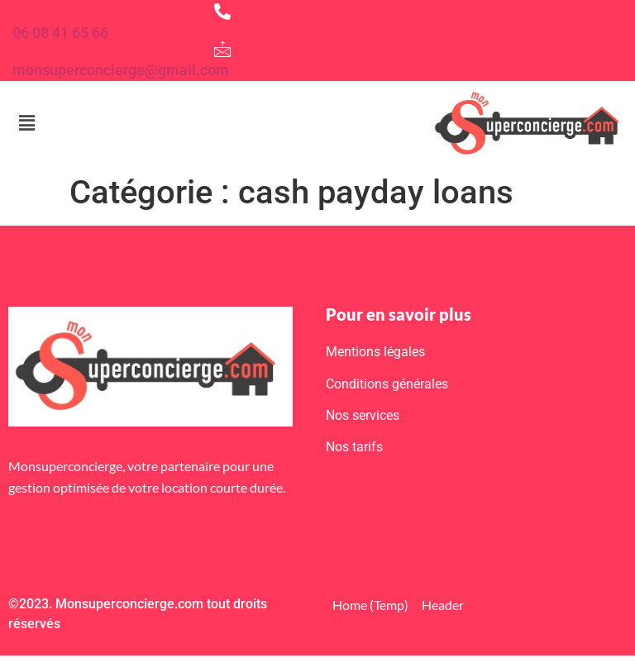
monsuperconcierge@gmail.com (121, 70)
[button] (26, 123)
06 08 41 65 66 (60, 33)
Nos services (363, 415)
